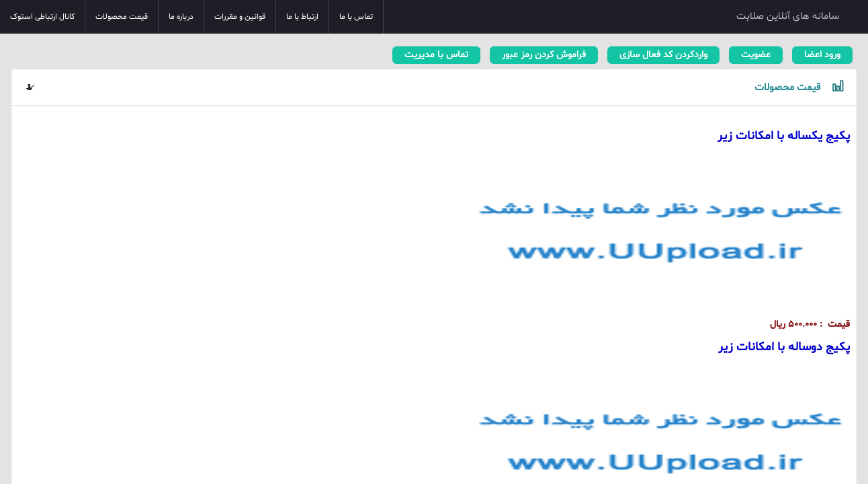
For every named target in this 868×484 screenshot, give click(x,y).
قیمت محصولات (122, 17)
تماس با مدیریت (436, 55)
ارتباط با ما (302, 17)
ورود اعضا (822, 55)
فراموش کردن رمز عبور (544, 55)
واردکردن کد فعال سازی (663, 55)
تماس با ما (356, 17)
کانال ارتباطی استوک (42, 17)
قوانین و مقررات (240, 17)
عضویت (756, 55)
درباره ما (181, 17)
